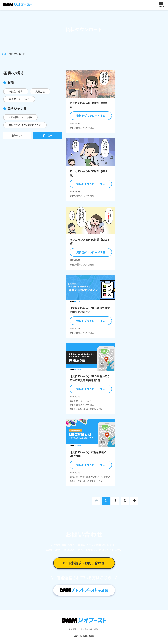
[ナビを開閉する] (161, 4)
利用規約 (73, 629)
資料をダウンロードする (91, 116)
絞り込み (48, 135)
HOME (4, 54)
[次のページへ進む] (134, 501)
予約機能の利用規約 (90, 629)
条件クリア (17, 135)
